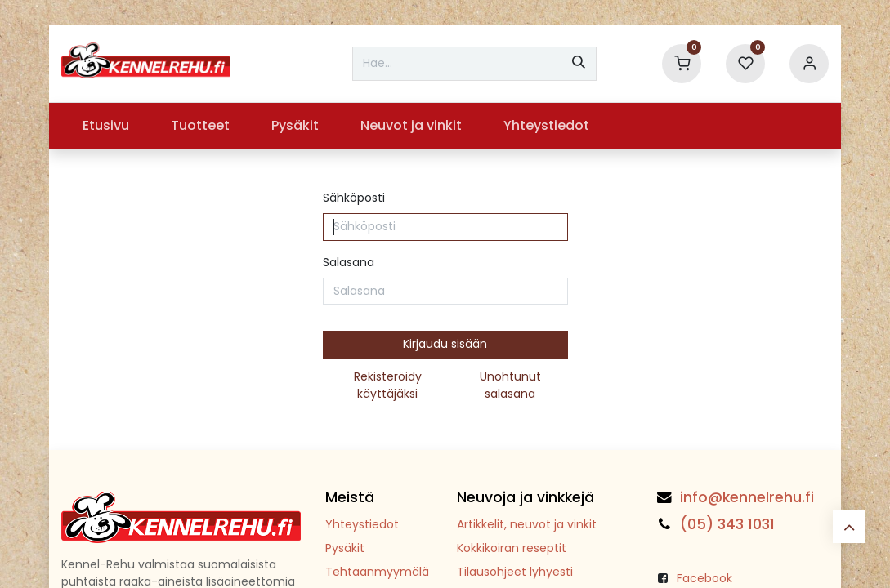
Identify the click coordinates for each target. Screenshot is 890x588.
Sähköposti (354, 198)
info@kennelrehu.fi (747, 497)
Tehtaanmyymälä (377, 572)
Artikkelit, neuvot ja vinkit (527, 524)
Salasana (349, 262)
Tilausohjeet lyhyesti (515, 572)
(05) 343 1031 (727, 524)
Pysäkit (345, 548)
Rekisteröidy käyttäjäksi (388, 385)
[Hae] (579, 64)
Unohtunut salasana (510, 385)
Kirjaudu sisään (445, 344)
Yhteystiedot (362, 524)
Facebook (704, 578)
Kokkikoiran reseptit (512, 548)
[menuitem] (105, 126)
